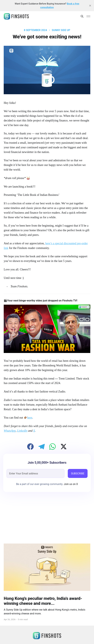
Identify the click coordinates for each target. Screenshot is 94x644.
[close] (90, 6)
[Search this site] (82, 16)
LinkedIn (22, 431)
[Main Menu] (88, 16)
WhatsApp (10, 431)
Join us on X (70, 484)
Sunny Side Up (61, 30)
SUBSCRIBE (78, 474)
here (30, 418)
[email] (35, 473)
